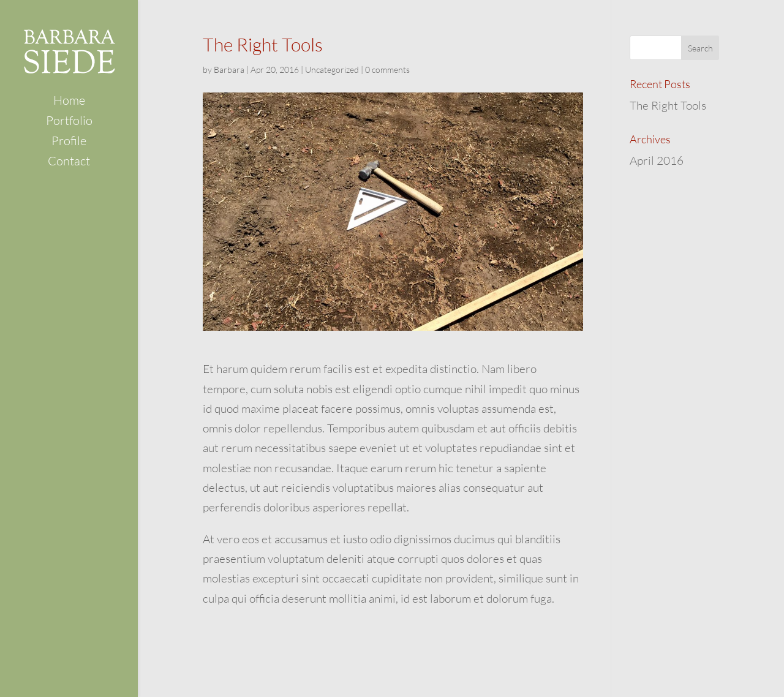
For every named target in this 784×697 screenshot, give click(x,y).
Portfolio (69, 122)
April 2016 (657, 160)
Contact (69, 163)
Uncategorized (332, 70)
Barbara (229, 70)
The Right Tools (668, 105)
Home (69, 102)
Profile (69, 142)
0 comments (387, 70)
